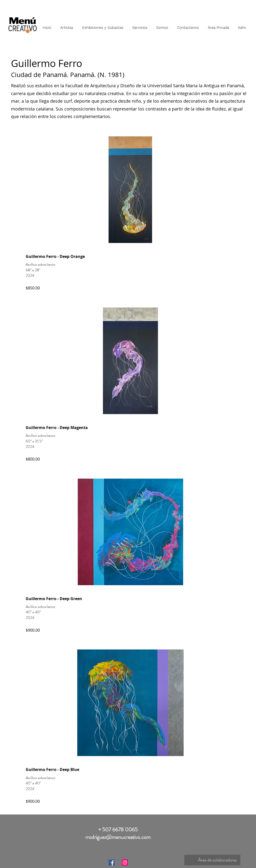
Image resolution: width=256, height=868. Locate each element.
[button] (67, 25)
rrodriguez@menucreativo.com (118, 837)
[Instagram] (125, 863)
